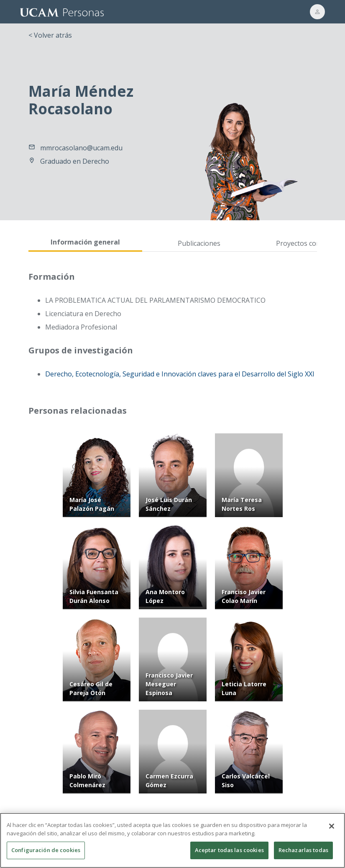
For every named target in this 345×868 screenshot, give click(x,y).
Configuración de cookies (46, 855)
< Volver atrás (50, 35)
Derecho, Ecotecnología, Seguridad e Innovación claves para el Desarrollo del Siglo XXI (180, 374)
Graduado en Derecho (75, 161)
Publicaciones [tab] (199, 243)
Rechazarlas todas (303, 855)
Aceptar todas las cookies (229, 855)
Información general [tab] (85, 242)
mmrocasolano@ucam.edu (81, 148)
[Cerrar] (332, 831)
